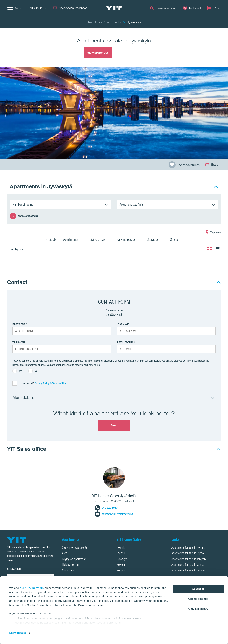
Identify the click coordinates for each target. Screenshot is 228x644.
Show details (18, 633)
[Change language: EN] (214, 8)
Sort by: (14, 249)
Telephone (19, 342)
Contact (17, 282)
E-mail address (126, 342)
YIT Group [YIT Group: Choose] (38, 8)
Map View (213, 233)
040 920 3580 (106, 508)
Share (212, 164)
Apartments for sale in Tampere (189, 559)
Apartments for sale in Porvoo (188, 571)
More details (23, 397)
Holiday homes (70, 565)
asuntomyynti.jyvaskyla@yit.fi (114, 514)
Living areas (100, 240)
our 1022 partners (32, 588)
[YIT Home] (114, 8)
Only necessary (198, 609)
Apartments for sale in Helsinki (188, 548)
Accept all (198, 589)
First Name (19, 324)
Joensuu (121, 554)
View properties (98, 52)
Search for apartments (75, 548)
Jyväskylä (122, 559)
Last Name (123, 324)
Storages (155, 240)
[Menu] (15, 8)
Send (114, 425)
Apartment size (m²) (131, 204)
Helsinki (121, 548)
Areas (65, 554)
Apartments (73, 240)
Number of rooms (23, 204)
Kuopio (121, 571)
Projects (51, 240)
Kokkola (121, 565)
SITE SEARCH (14, 569)
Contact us (68, 571)
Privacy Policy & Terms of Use (50, 383)
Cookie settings (198, 599)
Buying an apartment (74, 559)
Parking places (128, 240)
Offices (177, 240)
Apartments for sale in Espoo (188, 554)
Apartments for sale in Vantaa (188, 565)
